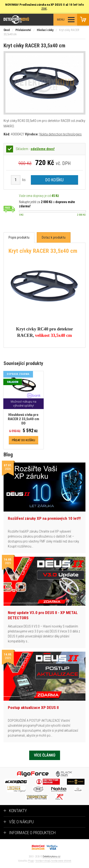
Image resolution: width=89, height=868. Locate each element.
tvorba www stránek (61, 861)
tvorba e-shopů (43, 861)
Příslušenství (23, 30)
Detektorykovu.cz (52, 857)
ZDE (44, 9)
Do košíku (54, 180)
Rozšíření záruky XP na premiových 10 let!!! (44, 518)
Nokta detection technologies (61, 134)
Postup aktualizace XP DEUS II (33, 708)
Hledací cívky (45, 30)
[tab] (19, 238)
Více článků (45, 755)
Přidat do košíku (23, 440)
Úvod (7, 30)
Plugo (31, 861)
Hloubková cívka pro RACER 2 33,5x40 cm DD (23, 419)
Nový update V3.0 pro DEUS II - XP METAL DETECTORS (43, 615)
